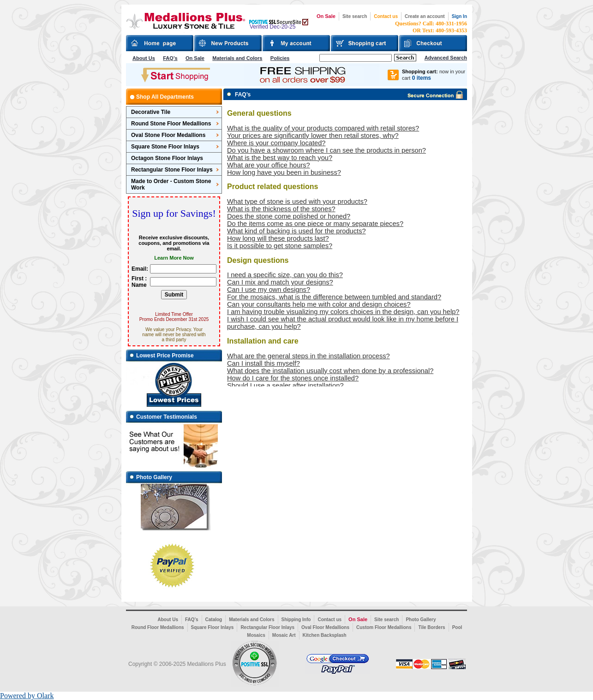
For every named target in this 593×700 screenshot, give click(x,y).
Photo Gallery (421, 620)
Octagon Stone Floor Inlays (167, 158)
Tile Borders (431, 627)
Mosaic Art (284, 635)
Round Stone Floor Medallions (171, 124)
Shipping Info (296, 620)
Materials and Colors (237, 58)
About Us (144, 58)
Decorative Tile (151, 112)
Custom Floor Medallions (384, 627)
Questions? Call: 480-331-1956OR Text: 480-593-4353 (431, 27)
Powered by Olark (27, 696)
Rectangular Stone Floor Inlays (172, 170)
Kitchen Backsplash (325, 635)
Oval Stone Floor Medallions (168, 135)
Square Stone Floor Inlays (165, 147)
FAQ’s (170, 58)
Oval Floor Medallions (325, 627)
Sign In (459, 16)
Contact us (386, 16)
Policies (280, 58)
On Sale (326, 16)
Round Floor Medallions (158, 627)
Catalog (214, 620)
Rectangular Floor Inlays (267, 627)
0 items (422, 78)
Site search (355, 16)
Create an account (425, 16)
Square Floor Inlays (213, 627)
